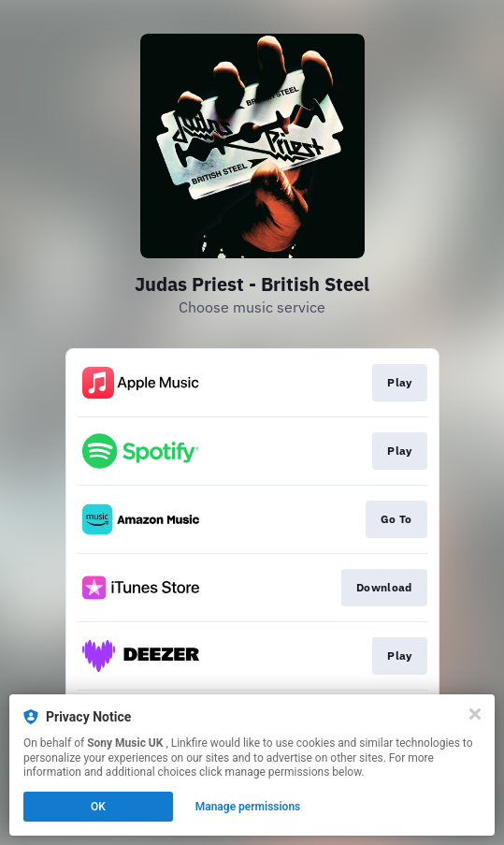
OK (98, 807)
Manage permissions (248, 807)
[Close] (475, 714)
